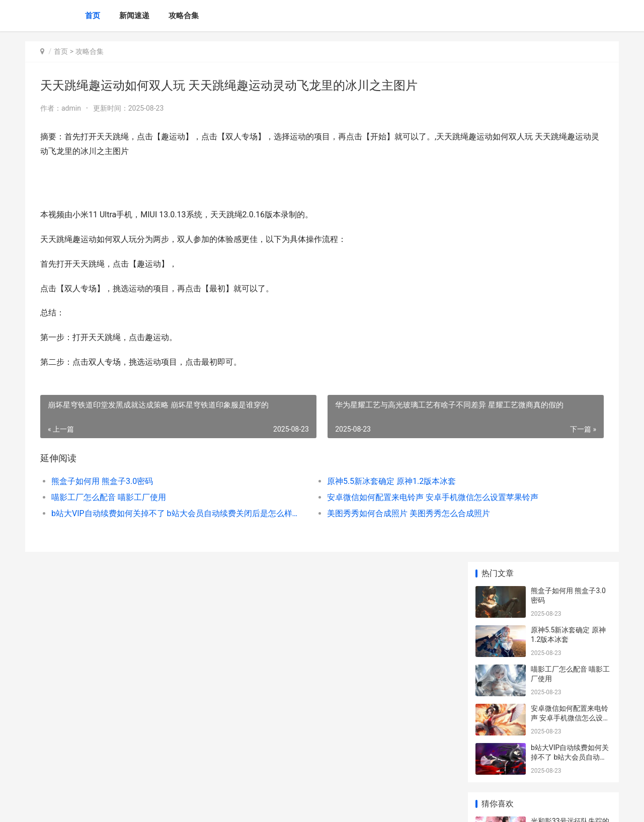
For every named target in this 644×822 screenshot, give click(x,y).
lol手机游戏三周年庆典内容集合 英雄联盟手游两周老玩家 (570, 506)
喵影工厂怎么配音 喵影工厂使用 (109, 497)
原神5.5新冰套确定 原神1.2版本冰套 (311, 481)
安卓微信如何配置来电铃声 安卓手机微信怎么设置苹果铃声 (334, 497)
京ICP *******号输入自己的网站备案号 (182, 806)
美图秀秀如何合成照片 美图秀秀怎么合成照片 (328, 513)
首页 (93, 16)
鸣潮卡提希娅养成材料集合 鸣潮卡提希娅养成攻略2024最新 (570, 428)
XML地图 (247, 806)
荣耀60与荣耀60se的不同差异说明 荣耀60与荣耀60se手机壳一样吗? (571, 467)
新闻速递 (134, 16)
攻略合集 (184, 16)
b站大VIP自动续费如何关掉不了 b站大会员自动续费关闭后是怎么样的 (139, 513)
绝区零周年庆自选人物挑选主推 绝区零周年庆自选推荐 (570, 658)
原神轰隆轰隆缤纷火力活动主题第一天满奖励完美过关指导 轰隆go (570, 389)
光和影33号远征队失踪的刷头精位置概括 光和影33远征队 (571, 310)
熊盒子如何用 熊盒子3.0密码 (102, 481)
